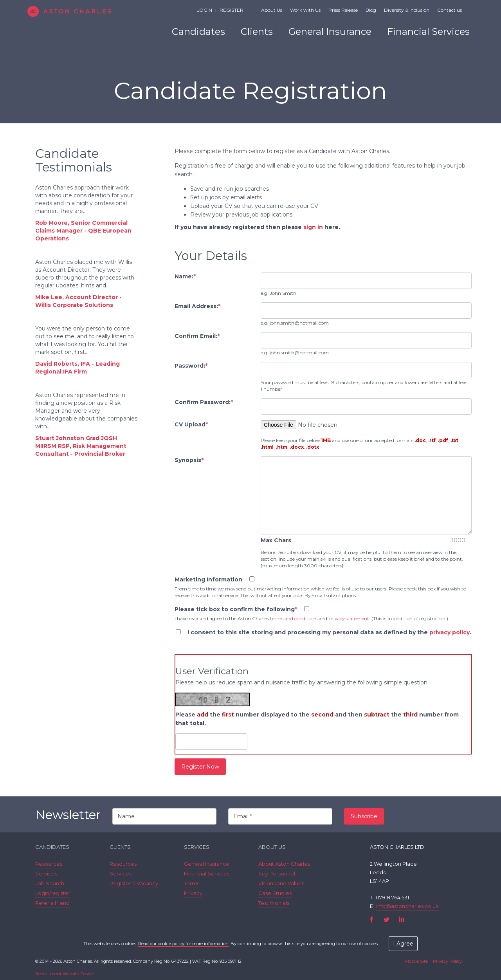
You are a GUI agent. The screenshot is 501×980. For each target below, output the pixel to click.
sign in (313, 227)
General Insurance (330, 32)
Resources (49, 864)
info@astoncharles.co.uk (407, 906)
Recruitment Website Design (65, 974)
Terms (192, 883)
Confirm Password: (204, 402)
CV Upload (191, 424)
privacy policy (450, 632)
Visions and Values (281, 883)
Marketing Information (208, 579)
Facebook (372, 920)
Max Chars (276, 540)
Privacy (193, 893)
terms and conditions (294, 618)
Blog (371, 10)
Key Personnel (277, 874)
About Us (272, 10)
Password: (191, 366)
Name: (185, 276)
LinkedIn (401, 920)
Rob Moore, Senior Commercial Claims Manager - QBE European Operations (83, 231)
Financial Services (428, 32)
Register (232, 10)
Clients (257, 32)
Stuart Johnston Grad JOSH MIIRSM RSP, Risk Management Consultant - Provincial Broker (81, 446)
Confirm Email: (197, 336)
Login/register (53, 893)
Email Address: (197, 306)
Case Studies (275, 893)
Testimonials (274, 903)
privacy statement (349, 618)
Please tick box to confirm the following (236, 609)
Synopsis (189, 460)
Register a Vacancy (134, 883)
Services (46, 874)
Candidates (198, 32)
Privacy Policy (447, 961)
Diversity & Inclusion (407, 10)
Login (204, 10)
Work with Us (305, 10)
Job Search (50, 883)
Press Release (343, 10)
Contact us (450, 10)
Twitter (387, 920)
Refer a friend (52, 903)
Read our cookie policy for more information (183, 944)
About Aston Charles (284, 864)
